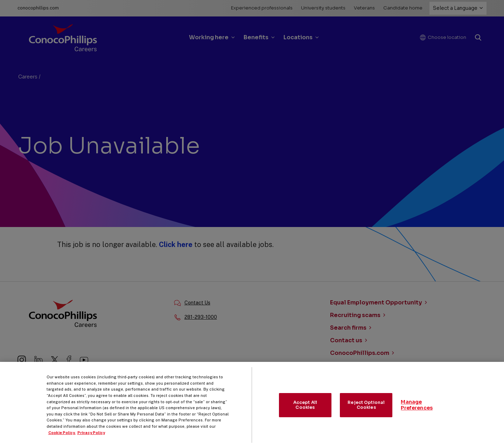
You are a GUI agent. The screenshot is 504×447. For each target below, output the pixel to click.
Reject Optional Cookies (366, 413)
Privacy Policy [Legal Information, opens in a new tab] (91, 440)
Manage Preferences (417, 413)
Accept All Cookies (305, 413)
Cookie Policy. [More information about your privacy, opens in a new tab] (62, 440)
